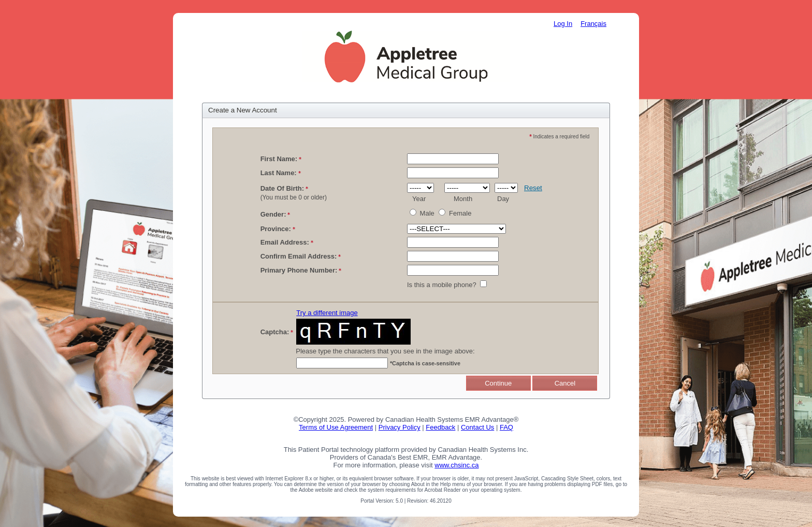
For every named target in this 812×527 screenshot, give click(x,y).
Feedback (440, 427)
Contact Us (477, 427)
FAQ (506, 427)
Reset (533, 188)
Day (503, 199)
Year (419, 199)
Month (463, 199)
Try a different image (327, 313)
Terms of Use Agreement (336, 427)
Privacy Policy (400, 427)
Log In (563, 24)
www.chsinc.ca (456, 465)
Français (593, 24)
